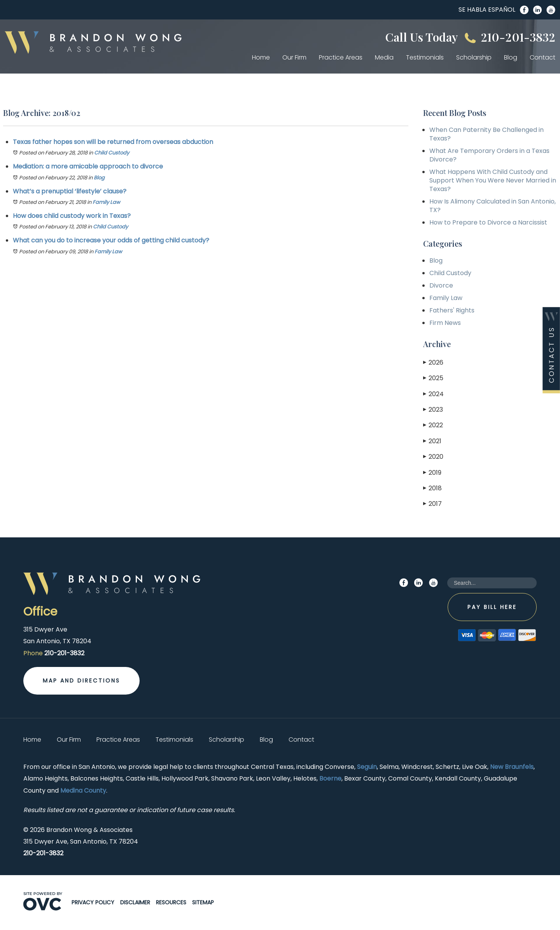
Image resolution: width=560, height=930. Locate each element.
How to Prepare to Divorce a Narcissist (488, 222)
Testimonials (425, 57)
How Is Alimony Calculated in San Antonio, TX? (493, 206)
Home (261, 57)
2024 (433, 394)
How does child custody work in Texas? (72, 216)
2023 (433, 410)
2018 (432, 488)
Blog (511, 57)
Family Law (106, 202)
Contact (542, 57)
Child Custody (112, 153)
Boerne (330, 778)
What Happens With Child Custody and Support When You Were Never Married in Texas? (493, 180)
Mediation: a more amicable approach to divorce (88, 166)
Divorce (441, 285)
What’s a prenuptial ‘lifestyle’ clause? (70, 191)
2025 (433, 378)
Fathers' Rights (452, 310)
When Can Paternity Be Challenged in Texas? (486, 134)
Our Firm (294, 57)
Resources (171, 902)
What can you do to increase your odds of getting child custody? (111, 240)
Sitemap (203, 902)
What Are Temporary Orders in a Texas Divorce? (489, 155)
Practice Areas (341, 57)
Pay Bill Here (492, 607)
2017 (432, 504)
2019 (432, 473)
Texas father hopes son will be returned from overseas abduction (113, 142)
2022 (433, 425)
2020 (433, 457)
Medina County (83, 790)
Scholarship (474, 57)
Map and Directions (81, 681)
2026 (433, 362)
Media (384, 57)
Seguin (367, 767)
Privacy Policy (93, 902)
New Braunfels (512, 767)
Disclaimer (135, 902)
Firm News (445, 323)
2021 (432, 441)
